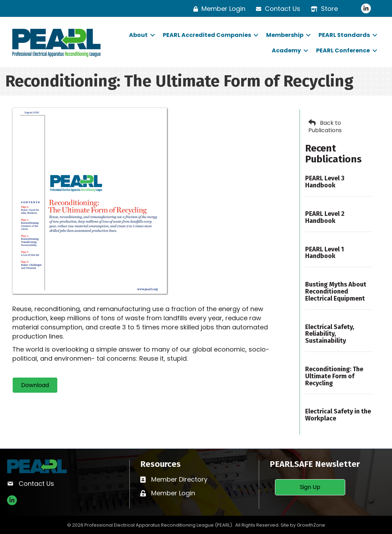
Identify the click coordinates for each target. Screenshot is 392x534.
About (138, 35)
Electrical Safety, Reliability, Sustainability (330, 334)
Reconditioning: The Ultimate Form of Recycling (334, 376)
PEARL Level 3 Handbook (325, 182)
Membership (285, 35)
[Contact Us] (276, 9)
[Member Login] (218, 9)
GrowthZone (311, 525)
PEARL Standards (344, 35)
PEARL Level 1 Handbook (324, 253)
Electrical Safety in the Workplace (338, 415)
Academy (286, 50)
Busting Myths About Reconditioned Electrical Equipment (336, 291)
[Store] (323, 9)
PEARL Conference (343, 50)
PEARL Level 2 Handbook (325, 217)
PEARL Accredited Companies (207, 35)
